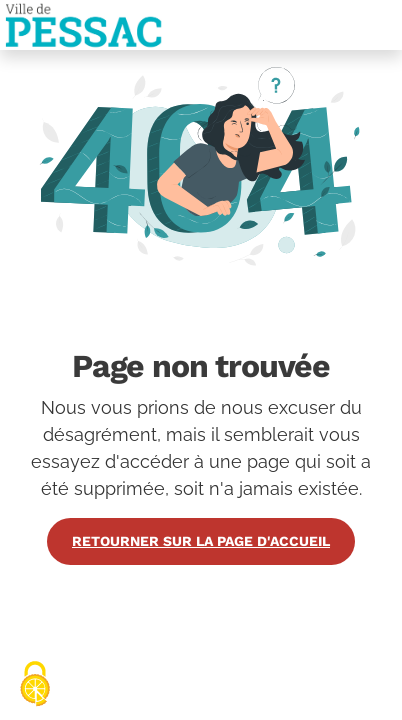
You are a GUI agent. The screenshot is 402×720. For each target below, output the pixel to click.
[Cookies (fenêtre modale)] (35, 685)
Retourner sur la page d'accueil (201, 541)
